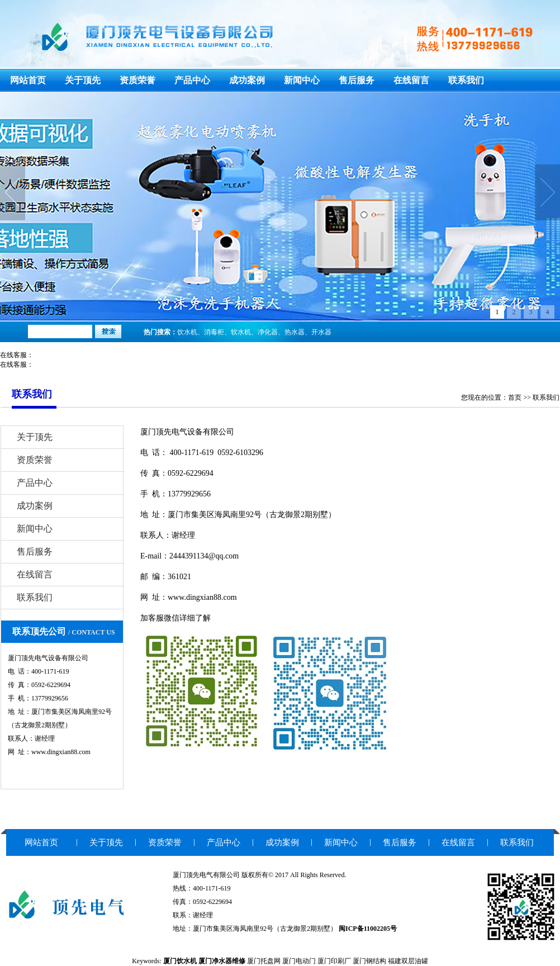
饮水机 (187, 332)
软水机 (241, 332)
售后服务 (357, 80)
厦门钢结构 (369, 961)
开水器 (321, 332)
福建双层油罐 (408, 961)
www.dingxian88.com (202, 597)
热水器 (295, 332)
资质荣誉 (137, 80)
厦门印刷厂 (334, 961)
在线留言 (411, 80)
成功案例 (247, 80)
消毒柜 (214, 332)
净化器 (268, 332)
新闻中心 (302, 80)
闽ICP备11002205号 (368, 929)
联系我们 (466, 80)
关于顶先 (83, 80)
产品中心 (192, 80)
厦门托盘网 (264, 961)
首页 (515, 397)
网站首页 (28, 80)
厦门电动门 (299, 961)
